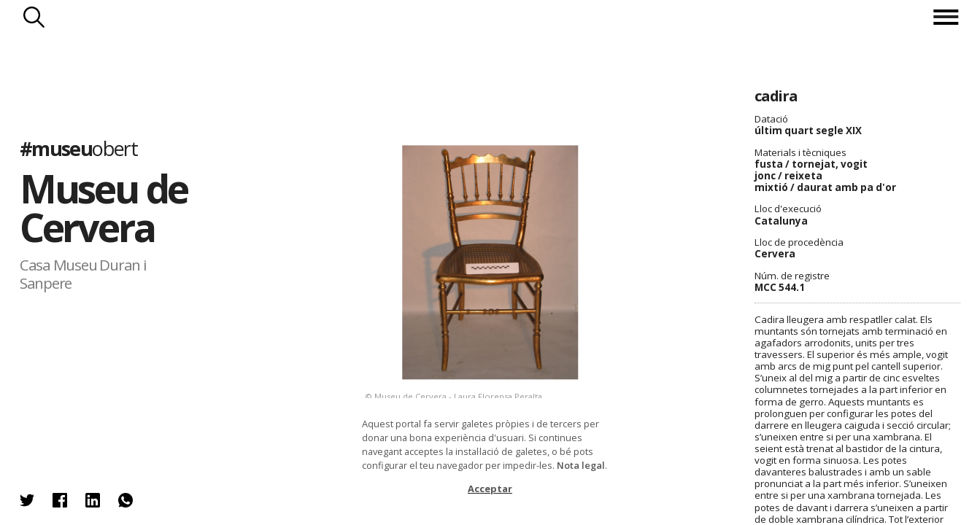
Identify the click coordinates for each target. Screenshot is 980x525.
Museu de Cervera (104, 208)
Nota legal (581, 465)
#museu (78, 149)
